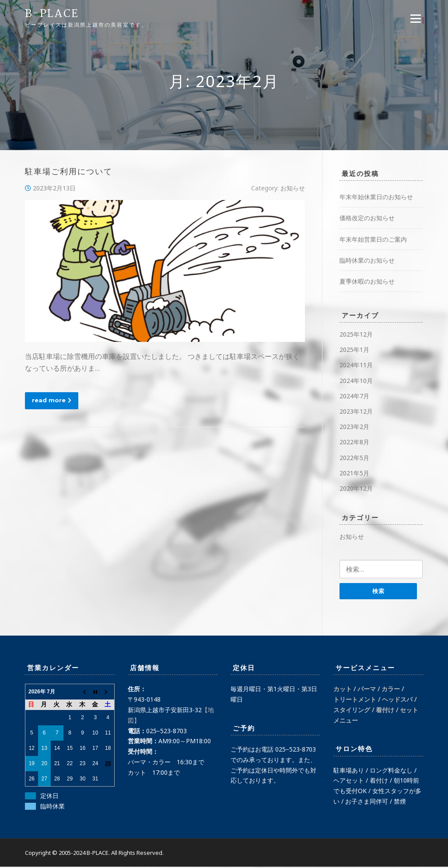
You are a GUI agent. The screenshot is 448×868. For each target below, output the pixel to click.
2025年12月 (356, 335)
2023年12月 (356, 412)
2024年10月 (356, 381)
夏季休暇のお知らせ (367, 281)
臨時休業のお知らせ (367, 260)
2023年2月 (354, 427)
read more (52, 400)
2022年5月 (354, 458)
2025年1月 (354, 350)
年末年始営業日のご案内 (373, 239)
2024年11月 (356, 365)
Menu (415, 18)
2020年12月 (356, 489)
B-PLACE (52, 14)
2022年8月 (354, 442)
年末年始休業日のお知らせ (376, 197)
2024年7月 (354, 396)
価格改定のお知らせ (367, 218)
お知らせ (293, 188)
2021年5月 (354, 473)
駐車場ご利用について (69, 172)
